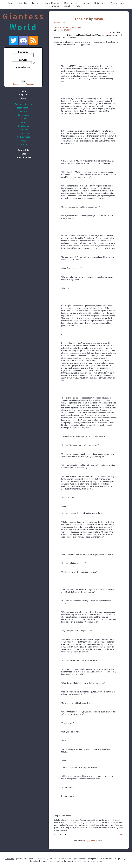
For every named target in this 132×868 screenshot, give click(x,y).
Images (55, 6)
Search (67, 6)
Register (23, 3)
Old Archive (100, 3)
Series (23, 122)
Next (121, 834)
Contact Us (23, 150)
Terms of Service (23, 157)
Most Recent (71, 3)
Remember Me (23, 67)
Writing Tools (117, 3)
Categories (23, 115)
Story (68, 30)
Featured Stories (51, 3)
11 (64, 22)
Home (11, 3)
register (91, 841)
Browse (86, 3)
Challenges (23, 126)
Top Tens (23, 130)
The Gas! (81, 19)
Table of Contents (62, 27)
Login (35, 3)
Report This (76, 27)
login (84, 841)
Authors (23, 111)
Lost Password (28, 84)
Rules (23, 154)
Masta (98, 19)
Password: (23, 60)
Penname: (23, 52)
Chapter (60, 30)
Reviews (58, 22)
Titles (23, 119)
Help (78, 6)
